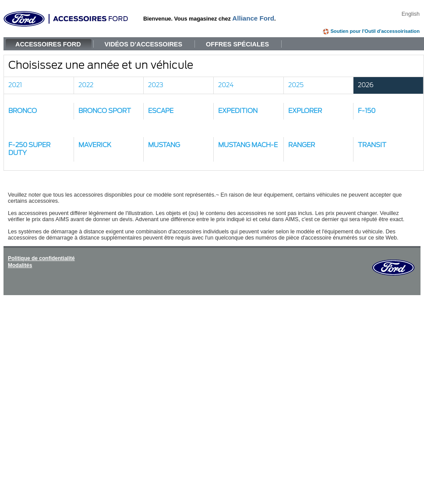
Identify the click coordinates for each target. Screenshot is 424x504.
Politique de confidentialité (41, 258)
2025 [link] (296, 85)
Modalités (20, 265)
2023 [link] (156, 85)
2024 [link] (226, 85)
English (411, 14)
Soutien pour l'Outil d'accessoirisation (375, 31)
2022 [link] (86, 85)
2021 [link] (15, 85)
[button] (39, 111)
